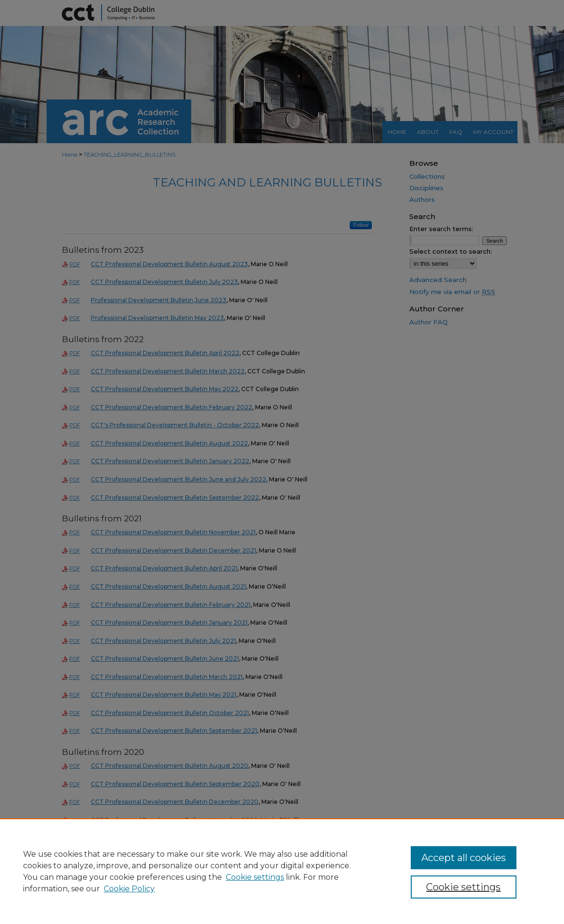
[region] (282, 871)
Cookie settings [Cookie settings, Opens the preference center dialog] (463, 887)
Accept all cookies (464, 858)
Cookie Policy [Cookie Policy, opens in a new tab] (129, 889)
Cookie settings (255, 877)
